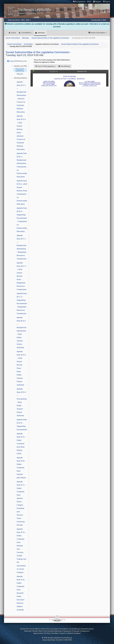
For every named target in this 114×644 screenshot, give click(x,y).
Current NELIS (35, 629)
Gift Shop (47, 633)
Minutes (20, 74)
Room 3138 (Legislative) (46, 66)
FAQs (41, 631)
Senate (35, 631)
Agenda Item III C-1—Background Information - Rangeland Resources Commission (21, 247)
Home (14, 33)
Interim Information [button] (98, 33)
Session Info (24, 629)
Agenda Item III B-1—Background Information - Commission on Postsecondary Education (22, 165)
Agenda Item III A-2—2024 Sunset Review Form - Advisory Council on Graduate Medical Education (21, 133)
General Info (64, 629)
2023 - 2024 (26, 20)
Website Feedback (74, 633)
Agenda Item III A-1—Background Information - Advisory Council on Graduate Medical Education (21, 97)
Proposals (76, 631)
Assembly (28, 631)
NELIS (89, 2)
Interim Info (45, 629)
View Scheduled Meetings (53, 631)
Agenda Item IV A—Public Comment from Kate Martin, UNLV (21, 444)
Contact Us (63, 633)
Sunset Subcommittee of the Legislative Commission (50, 38)
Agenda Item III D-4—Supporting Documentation (23, 425)
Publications (67, 631)
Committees (27, 33)
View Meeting (65, 66)
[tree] (17, 338)
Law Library (54, 629)
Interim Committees (13, 38)
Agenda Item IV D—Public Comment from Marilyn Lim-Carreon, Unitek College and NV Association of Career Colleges (21, 551)
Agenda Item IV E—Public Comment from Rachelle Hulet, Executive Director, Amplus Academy (21, 593)
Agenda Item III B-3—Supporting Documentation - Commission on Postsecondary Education (23, 220)
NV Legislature (80, 2)
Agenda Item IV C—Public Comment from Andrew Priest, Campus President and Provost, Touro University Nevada (21, 503)
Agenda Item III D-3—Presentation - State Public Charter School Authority (22, 402)
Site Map (55, 633)
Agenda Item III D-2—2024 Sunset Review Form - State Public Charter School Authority (21, 368)
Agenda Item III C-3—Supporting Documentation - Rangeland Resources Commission (23, 303)
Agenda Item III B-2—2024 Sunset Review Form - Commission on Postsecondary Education (22, 192)
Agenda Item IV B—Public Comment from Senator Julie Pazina (21, 468)
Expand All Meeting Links (17, 61)
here (96, 24)
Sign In (108, 2)
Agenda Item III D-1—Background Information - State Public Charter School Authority (21, 333)
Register (98, 2)
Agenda (20, 70)
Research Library (87, 629)
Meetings (41, 33)
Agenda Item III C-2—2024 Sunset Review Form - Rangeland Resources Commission (21, 276)
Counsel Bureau (75, 629)
